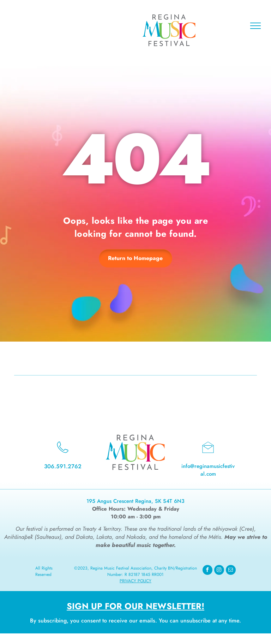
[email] (231, 571)
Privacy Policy (135, 581)
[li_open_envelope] (208, 455)
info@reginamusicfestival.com (208, 470)
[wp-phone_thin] (63, 455)
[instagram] (219, 571)
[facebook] (207, 571)
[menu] (255, 26)
